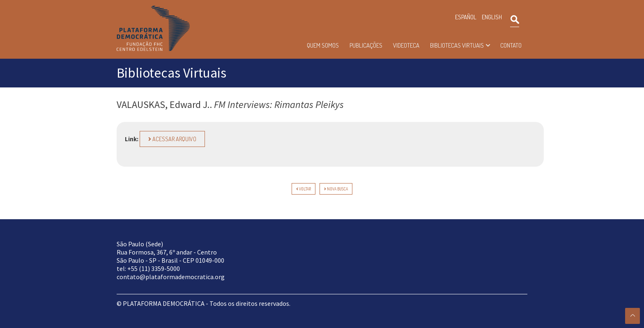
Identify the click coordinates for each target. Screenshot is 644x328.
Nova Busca (336, 189)
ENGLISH (492, 17)
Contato (511, 45)
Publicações (366, 45)
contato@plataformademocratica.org (171, 277)
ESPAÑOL (466, 17)
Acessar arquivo (172, 139)
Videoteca (406, 45)
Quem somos (323, 45)
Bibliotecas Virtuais (457, 45)
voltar (304, 189)
